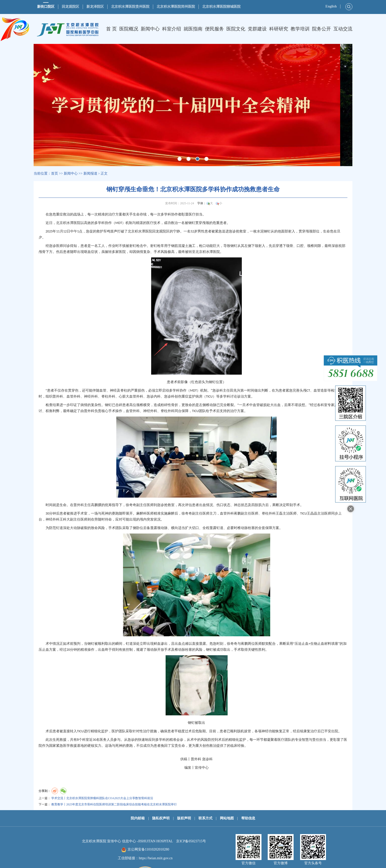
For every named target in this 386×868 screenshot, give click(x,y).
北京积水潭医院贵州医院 (130, 7)
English (331, 6)
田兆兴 (235, 390)
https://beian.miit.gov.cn (156, 858)
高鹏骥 (96, 505)
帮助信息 (248, 818)
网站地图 (227, 818)
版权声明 (184, 818)
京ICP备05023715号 (191, 841)
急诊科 (218, 390)
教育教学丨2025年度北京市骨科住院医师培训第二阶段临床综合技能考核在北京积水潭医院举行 (114, 804)
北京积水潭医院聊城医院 (221, 7)
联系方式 (205, 818)
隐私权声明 (161, 818)
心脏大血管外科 (131, 396)
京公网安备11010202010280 (148, 849)
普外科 (58, 396)
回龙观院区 (70, 7)
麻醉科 (141, 513)
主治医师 (290, 513)
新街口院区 (46, 7)
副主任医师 (145, 505)
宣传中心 (202, 768)
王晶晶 (312, 513)
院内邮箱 (138, 818)
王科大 (65, 519)
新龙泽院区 (95, 7)
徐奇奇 (131, 505)
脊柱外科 (108, 396)
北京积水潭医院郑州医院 (176, 7)
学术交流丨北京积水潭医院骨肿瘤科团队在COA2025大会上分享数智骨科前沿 (102, 798)
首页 (55, 173)
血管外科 (73, 396)
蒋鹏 (237, 513)
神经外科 (91, 396)
